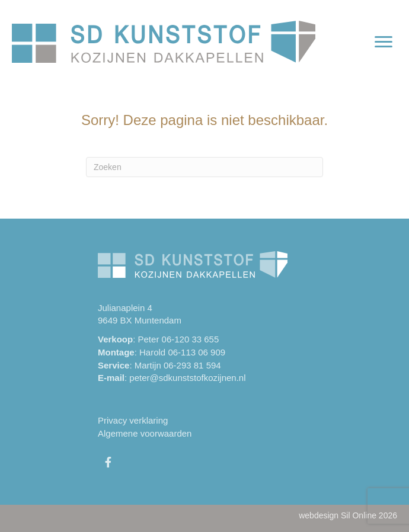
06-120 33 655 (191, 339)
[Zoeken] (204, 167)
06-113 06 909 (196, 352)
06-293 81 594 (192, 365)
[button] (108, 462)
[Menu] (384, 42)
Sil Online (359, 515)
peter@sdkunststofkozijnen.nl (187, 378)
